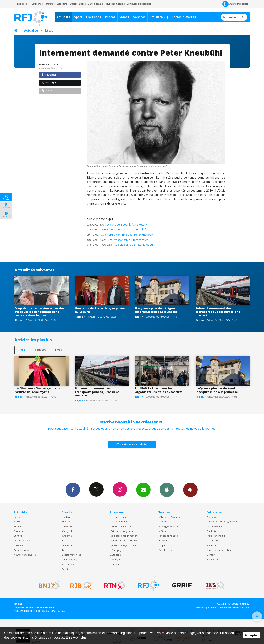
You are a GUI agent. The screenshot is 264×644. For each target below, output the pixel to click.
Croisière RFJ (159, 17)
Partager (49, 75)
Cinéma (163, 522)
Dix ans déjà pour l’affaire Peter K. (118, 225)
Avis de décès (166, 550)
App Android (190, 490)
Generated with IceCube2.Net (234, 608)
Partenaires (213, 541)
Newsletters (143, 490)
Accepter (251, 635)
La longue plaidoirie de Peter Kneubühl (121, 245)
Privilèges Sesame (169, 526)
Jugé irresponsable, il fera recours (118, 240)
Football (67, 517)
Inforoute (50, 4)
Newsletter (213, 559)
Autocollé (116, 555)
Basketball (68, 526)
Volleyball (67, 531)
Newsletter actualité (25, 555)
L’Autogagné (117, 550)
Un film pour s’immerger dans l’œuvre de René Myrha (37, 390)
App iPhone (167, 490)
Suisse (17, 522)
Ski (64, 541)
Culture (18, 536)
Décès (82, 4)
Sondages (116, 559)
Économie (19, 531)
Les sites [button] (21, 4)
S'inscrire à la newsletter (132, 444)
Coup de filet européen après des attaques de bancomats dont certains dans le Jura (39, 312)
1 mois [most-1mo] (59, 350)
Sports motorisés (71, 555)
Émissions (94, 17)
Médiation (212, 545)
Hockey (66, 522)
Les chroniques (119, 522)
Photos (110, 17)
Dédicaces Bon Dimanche (124, 536)
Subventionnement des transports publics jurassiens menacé (218, 312)
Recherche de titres (121, 526)
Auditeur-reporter (235, 4)
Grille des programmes (123, 531)
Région (50, 30)
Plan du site (58, 611)
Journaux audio (22, 541)
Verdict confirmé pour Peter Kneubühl (120, 235)
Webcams (62, 4)
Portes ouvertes (184, 17)
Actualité (63, 17)
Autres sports (69, 564)
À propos (212, 517)
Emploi (73, 4)
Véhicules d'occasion (170, 517)
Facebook (73, 490)
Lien (47, 91)
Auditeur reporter (24, 550)
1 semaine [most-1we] (41, 350)
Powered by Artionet (206, 608)
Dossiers (18, 545)
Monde (18, 526)
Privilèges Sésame (115, 4)
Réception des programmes (222, 522)
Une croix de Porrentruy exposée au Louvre (100, 310)
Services (139, 17)
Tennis (66, 550)
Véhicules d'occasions (139, 4)
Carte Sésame (95, 4)
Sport (78, 17)
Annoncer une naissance (124, 541)
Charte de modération (219, 550)
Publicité (212, 531)
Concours (116, 564)
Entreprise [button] (36, 4)
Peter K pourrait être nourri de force (119, 230)
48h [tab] (23, 350)
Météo (162, 531)
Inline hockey (69, 559)
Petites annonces (168, 536)
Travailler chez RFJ (217, 536)
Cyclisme (67, 536)
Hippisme (67, 545)
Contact (211, 555)
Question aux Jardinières (124, 545)
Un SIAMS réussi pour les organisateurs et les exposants (159, 390)
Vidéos (124, 17)
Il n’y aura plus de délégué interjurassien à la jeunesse (156, 310)
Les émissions (118, 517)
